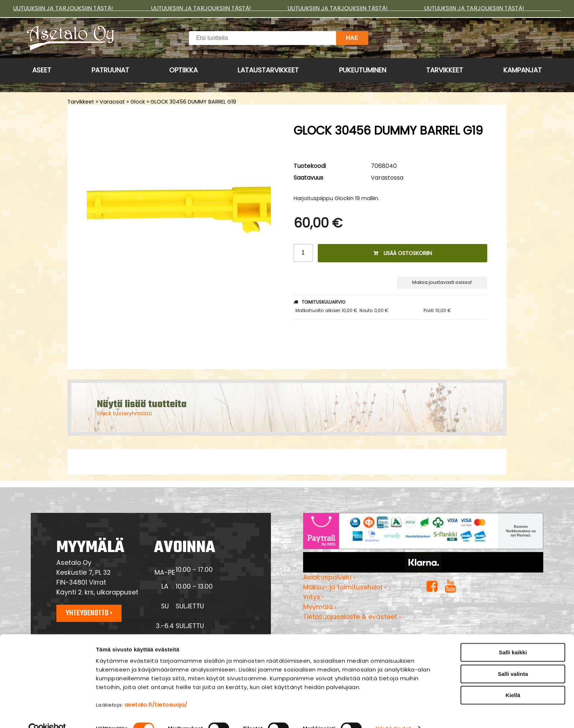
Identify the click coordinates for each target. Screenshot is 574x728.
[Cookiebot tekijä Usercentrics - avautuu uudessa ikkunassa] (47, 714)
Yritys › (314, 597)
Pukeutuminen (363, 70)
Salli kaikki (513, 637)
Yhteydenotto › (89, 613)
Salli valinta (513, 659)
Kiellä (513, 680)
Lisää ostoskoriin (403, 253)
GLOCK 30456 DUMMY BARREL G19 (193, 102)
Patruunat (110, 70)
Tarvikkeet (445, 70)
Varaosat (112, 102)
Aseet (42, 70)
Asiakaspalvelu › (329, 577)
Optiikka (183, 70)
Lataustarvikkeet (268, 70)
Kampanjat (523, 70)
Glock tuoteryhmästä (124, 413)
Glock (138, 102)
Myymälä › (320, 607)
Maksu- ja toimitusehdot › (345, 587)
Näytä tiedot (393, 714)
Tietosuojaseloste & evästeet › (352, 617)
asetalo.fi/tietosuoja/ (156, 689)
